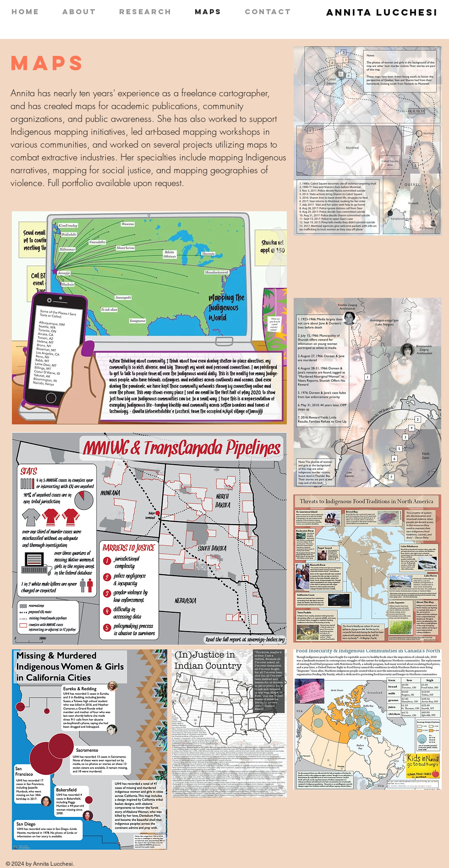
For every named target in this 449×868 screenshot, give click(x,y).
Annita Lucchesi (382, 12)
